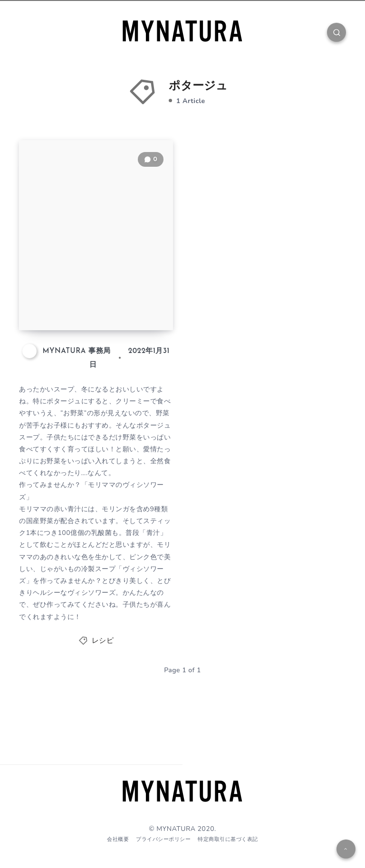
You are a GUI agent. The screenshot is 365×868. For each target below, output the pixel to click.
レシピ (103, 641)
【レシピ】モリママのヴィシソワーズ (97, 297)
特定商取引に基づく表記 (228, 839)
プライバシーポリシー (163, 839)
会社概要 (118, 839)
